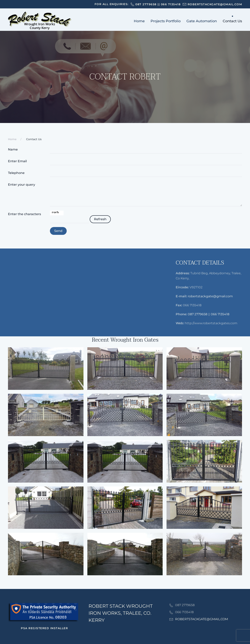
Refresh (100, 219)
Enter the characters (24, 214)
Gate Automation (202, 21)
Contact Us (232, 21)
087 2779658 (146, 4)
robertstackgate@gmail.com (210, 296)
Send (58, 231)
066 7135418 (171, 4)
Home (139, 21)
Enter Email (17, 161)
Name (13, 149)
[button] (46, 368)
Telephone (16, 173)
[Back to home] (40, 21)
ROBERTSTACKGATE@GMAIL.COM (202, 619)
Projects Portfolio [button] (166, 21)
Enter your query (22, 185)
